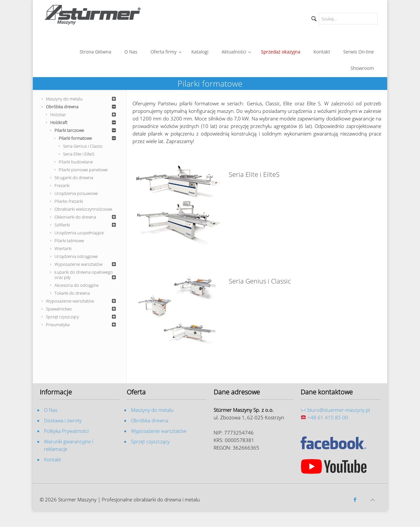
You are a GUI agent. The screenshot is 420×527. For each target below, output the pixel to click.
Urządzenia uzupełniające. (80, 233)
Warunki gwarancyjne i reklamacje (69, 445)
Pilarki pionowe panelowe (83, 170)
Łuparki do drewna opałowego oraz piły (86, 275)
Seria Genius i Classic (83, 146)
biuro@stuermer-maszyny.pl (339, 410)
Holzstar (84, 115)
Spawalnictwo (82, 309)
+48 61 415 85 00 (328, 417)
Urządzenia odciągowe (76, 256)
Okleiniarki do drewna (86, 217)
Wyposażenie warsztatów (86, 264)
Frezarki (62, 185)
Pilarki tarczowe (86, 130)
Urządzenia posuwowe (76, 193)
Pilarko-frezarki (69, 201)
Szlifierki (86, 225)
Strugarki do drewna (74, 178)
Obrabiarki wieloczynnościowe (83, 209)
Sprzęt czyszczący (82, 317)
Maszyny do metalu (82, 99)
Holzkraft (84, 122)
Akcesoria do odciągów (76, 285)
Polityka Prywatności (66, 431)
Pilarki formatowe (88, 138)
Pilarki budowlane (76, 162)
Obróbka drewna (82, 107)
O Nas (51, 410)
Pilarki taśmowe (69, 241)
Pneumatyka (82, 325)
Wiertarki (63, 248)
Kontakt (52, 459)
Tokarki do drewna (72, 293)
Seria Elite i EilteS (79, 154)
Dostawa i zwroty (63, 420)
